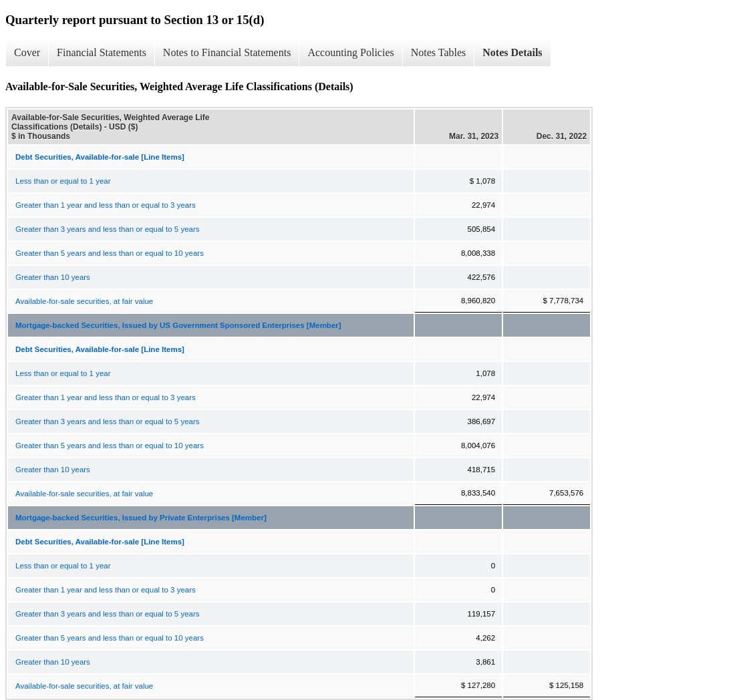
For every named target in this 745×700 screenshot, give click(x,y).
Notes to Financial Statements (227, 52)
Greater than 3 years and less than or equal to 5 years (108, 229)
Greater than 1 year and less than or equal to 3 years (106, 205)
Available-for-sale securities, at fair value (84, 301)
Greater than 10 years (53, 277)
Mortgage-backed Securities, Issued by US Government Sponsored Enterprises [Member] (178, 325)
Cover (27, 52)
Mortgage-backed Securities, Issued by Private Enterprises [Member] (141, 518)
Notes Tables (439, 52)
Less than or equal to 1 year (63, 181)
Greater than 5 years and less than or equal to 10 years (110, 253)
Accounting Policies (350, 52)
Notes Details (512, 52)
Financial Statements (102, 52)
